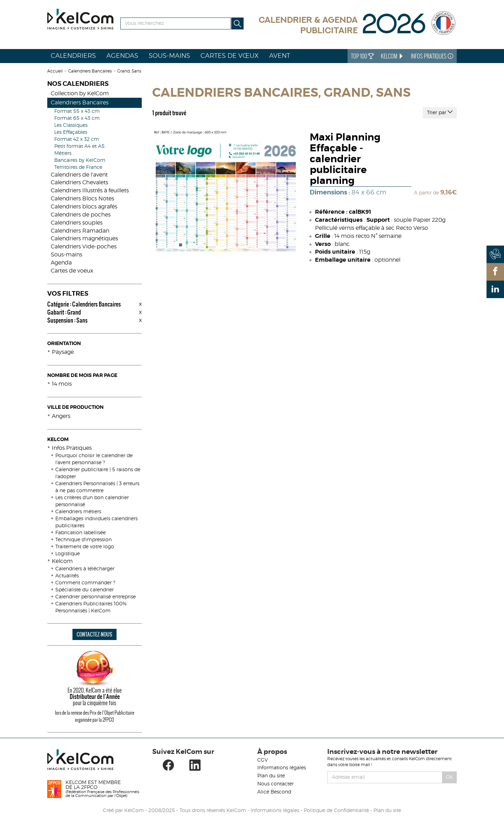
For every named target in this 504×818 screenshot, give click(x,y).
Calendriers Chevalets (79, 183)
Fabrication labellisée (80, 533)
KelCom (392, 56)
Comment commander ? (85, 583)
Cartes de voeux (72, 271)
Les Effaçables (71, 132)
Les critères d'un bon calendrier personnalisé (92, 501)
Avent (280, 56)
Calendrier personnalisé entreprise (96, 597)
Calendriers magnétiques (84, 239)
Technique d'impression (83, 540)
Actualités (67, 576)
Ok (450, 777)
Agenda (61, 263)
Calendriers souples (77, 223)
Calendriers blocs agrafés (84, 207)
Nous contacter (275, 784)
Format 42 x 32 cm (77, 139)
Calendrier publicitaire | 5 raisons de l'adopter (98, 473)
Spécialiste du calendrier (85, 590)
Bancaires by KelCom (80, 160)
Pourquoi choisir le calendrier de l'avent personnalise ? (94, 459)
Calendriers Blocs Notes (82, 199)
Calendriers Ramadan (80, 231)
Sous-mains (169, 56)
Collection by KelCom (80, 94)
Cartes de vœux (230, 56)
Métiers (63, 153)
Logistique (68, 554)
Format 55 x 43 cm (77, 111)
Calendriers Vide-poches (84, 247)
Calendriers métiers (78, 512)
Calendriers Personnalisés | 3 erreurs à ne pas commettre (97, 487)
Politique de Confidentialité (336, 811)
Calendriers (73, 56)
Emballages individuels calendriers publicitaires (96, 522)
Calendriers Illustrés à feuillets (90, 191)
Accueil (55, 71)
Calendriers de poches (81, 215)
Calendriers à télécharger (85, 569)
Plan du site (271, 776)
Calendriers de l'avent (79, 175)
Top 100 (362, 56)
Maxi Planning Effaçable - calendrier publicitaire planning (345, 159)
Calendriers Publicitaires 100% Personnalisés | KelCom (91, 607)
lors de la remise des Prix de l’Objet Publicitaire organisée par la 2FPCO (95, 716)
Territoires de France (78, 167)
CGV (262, 760)
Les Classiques (71, 125)
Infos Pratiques (432, 56)
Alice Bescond (274, 792)
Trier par (440, 112)
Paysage (63, 352)
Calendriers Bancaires (90, 71)
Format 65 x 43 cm (77, 118)
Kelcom (62, 561)
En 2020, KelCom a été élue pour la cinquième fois (94, 696)
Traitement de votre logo (85, 547)
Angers (61, 416)
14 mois (62, 384)
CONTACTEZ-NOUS (94, 634)
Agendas (122, 56)
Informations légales (282, 768)
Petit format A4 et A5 (79, 146)
